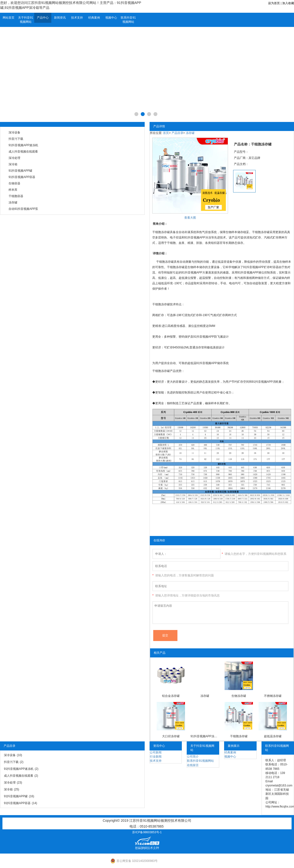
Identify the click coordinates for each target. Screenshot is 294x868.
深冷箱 (13, 164)
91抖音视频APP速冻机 (23, 145)
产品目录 (177, 133)
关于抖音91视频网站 (26, 20)
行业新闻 (156, 757)
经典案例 (94, 18)
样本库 (13, 190)
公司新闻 (156, 752)
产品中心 (43, 18)
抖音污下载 (16, 139)
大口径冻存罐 (171, 736)
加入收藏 (288, 3)
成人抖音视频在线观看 (23, 152)
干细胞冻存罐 (239, 736)
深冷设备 (14, 132)
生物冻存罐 (239, 696)
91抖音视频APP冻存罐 (205, 736)
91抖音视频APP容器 (22, 177)
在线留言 (193, 765)
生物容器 (14, 183)
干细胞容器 (16, 196)
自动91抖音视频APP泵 (23, 209)
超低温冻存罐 (273, 736)
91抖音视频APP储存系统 (212, 363)
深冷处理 (14, 158)
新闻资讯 (60, 18)
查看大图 (190, 218)
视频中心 (111, 18)
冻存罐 (13, 202)
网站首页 (9, 18)
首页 (166, 133)
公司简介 (193, 757)
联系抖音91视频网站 (128, 20)
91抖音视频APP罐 (20, 171)
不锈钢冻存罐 (273, 696)
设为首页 (274, 3)
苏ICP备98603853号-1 (147, 832)
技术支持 (77, 18)
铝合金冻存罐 (171, 696)
